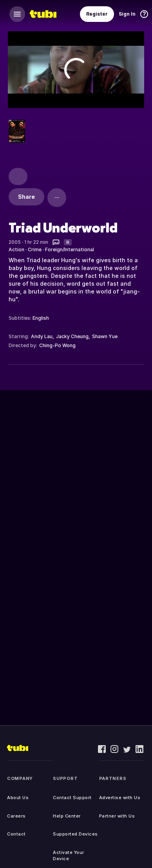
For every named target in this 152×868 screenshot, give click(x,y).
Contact (16, 834)
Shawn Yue (105, 336)
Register (97, 14)
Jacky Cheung (72, 336)
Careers (16, 816)
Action (16, 249)
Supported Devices (75, 834)
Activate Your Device (69, 856)
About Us (18, 798)
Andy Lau (42, 336)
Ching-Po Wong (57, 345)
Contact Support (72, 798)
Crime (35, 249)
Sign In (127, 14)
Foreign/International (70, 249)
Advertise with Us (120, 798)
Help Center (67, 816)
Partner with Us (117, 816)
